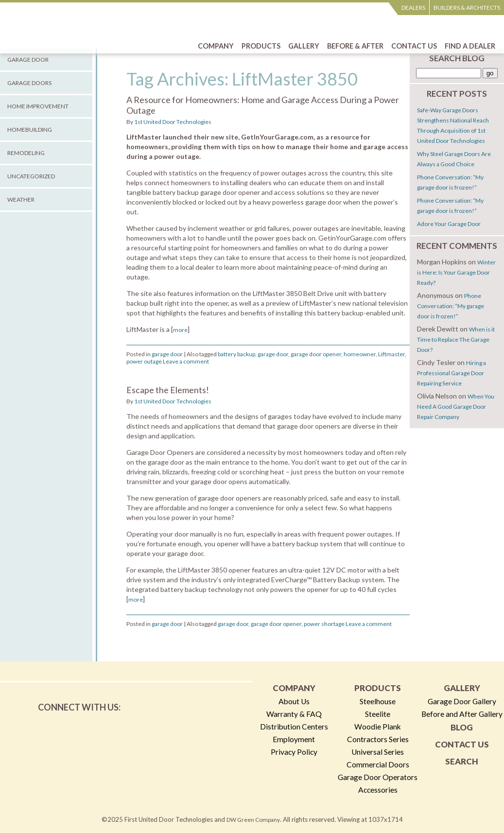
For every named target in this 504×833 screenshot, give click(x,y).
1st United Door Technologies (173, 122)
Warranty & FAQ (294, 714)
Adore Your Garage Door (449, 224)
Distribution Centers (294, 727)
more (180, 330)
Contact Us (462, 744)
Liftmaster (391, 354)
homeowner (360, 354)
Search (462, 761)
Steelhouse (378, 701)
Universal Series (378, 752)
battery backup (236, 354)
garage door (167, 354)
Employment (294, 739)
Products (378, 688)
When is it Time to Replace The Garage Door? (456, 339)
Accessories (378, 790)
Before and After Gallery (462, 714)
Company (294, 688)
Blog (462, 727)
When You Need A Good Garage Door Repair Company (456, 407)
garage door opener (316, 354)
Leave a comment (186, 361)
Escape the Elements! (168, 390)
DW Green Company (253, 820)
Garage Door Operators (378, 777)
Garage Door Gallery (462, 701)
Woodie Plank (378, 727)
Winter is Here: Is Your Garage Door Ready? (456, 272)
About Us (294, 701)
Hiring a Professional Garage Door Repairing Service (452, 373)
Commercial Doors (378, 764)
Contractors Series (378, 739)
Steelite (378, 714)
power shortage (324, 624)
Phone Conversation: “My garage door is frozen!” (451, 306)
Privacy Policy (294, 752)
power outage (144, 361)
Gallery (462, 688)
